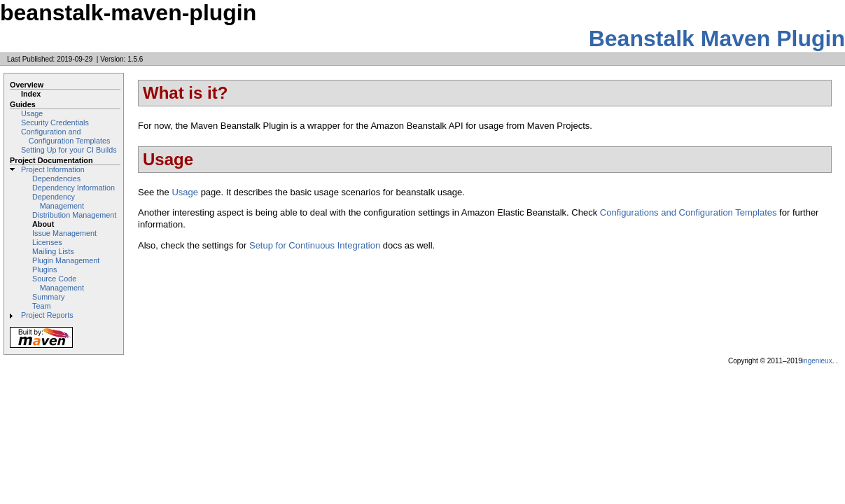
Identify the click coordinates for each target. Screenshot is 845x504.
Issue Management (64, 233)
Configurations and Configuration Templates (689, 212)
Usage (32, 113)
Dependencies (56, 178)
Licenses (47, 242)
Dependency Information (74, 188)
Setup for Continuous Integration (315, 245)
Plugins (45, 269)
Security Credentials (55, 122)
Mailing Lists (53, 251)
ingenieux (817, 361)
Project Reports (47, 315)
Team (41, 306)
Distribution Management (74, 215)
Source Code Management (58, 283)
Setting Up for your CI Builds (69, 150)
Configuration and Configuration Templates (65, 136)
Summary (48, 297)
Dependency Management (58, 201)
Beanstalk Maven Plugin (717, 38)
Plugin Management (66, 260)
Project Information (53, 169)
